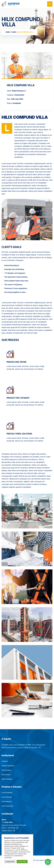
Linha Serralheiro (7, 793)
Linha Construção (7, 806)
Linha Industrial (7, 802)
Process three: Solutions (19, 434)
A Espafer (5, 761)
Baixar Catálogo (7, 779)
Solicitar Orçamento (8, 766)
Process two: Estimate (18, 398)
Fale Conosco (6, 775)
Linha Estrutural (7, 797)
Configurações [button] (10, 862)
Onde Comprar (6, 770)
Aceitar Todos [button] (22, 862)
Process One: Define (16, 362)
